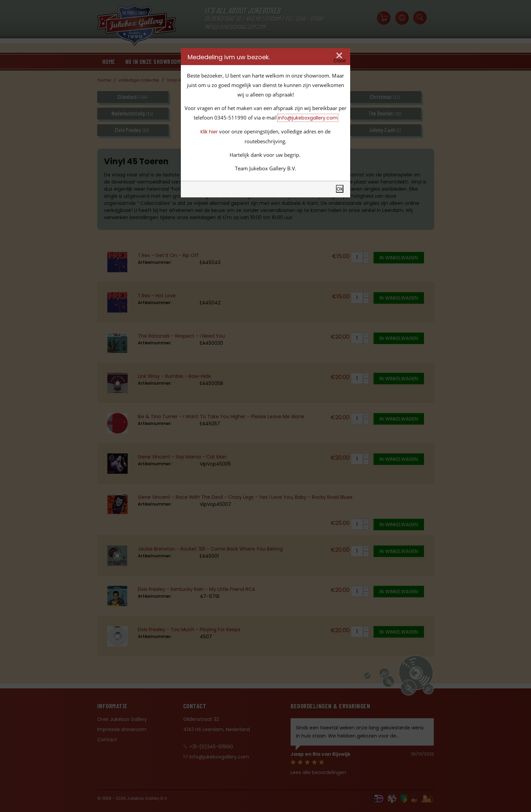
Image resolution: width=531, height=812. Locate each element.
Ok (340, 189)
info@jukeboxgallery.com (308, 118)
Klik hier (209, 132)
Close (340, 61)
